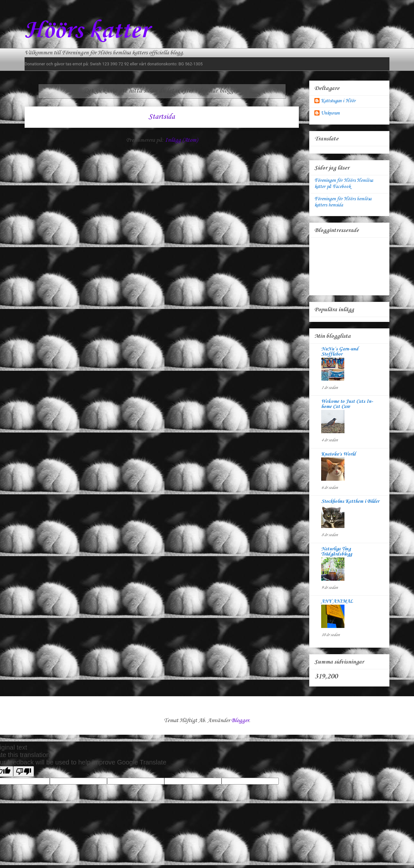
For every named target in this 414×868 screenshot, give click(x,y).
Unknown (330, 113)
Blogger (240, 720)
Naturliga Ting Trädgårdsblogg (337, 552)
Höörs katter (87, 31)
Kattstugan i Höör (338, 101)
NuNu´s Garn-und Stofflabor (340, 352)
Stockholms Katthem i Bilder (350, 501)
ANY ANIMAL (337, 601)
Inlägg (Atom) (181, 140)
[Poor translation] (24, 771)
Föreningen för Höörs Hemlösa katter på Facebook (344, 184)
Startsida (162, 117)
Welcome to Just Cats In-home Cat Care (347, 404)
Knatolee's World (338, 454)
